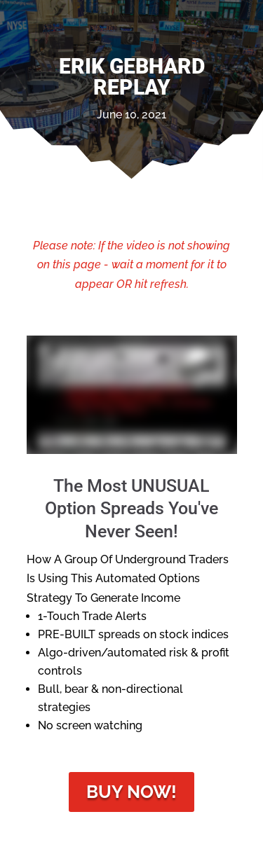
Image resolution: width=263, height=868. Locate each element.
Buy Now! (131, 792)
